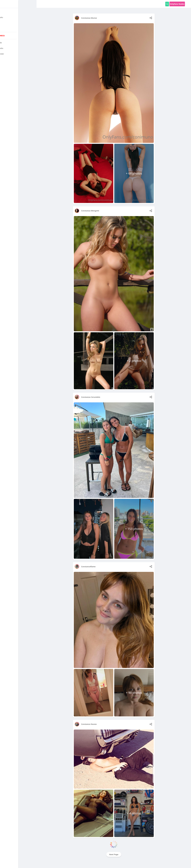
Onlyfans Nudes (177, 4)
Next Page (114, 854)
